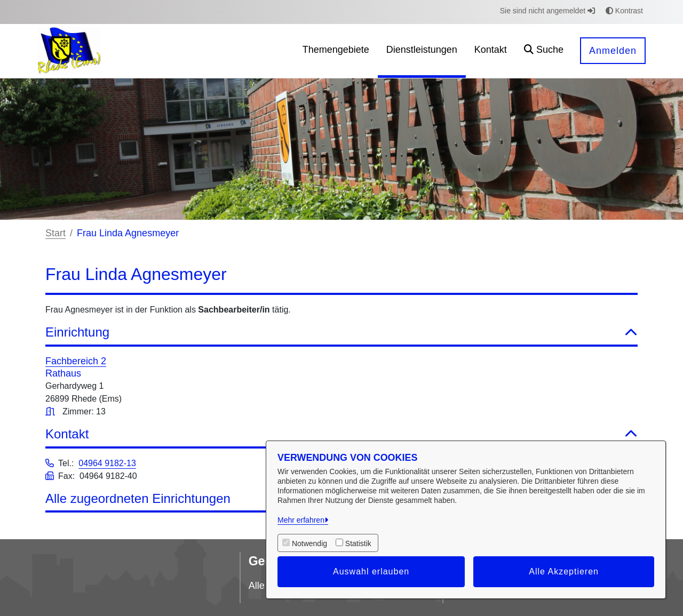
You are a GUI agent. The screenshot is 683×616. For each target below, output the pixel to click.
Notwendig (309, 543)
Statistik (358, 543)
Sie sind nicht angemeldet (547, 11)
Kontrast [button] (624, 11)
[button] (544, 51)
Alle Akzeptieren (564, 571)
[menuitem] (336, 51)
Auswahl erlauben (371, 571)
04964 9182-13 (107, 463)
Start (55, 233)
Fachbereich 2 (76, 361)
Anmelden (613, 51)
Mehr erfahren (301, 520)
